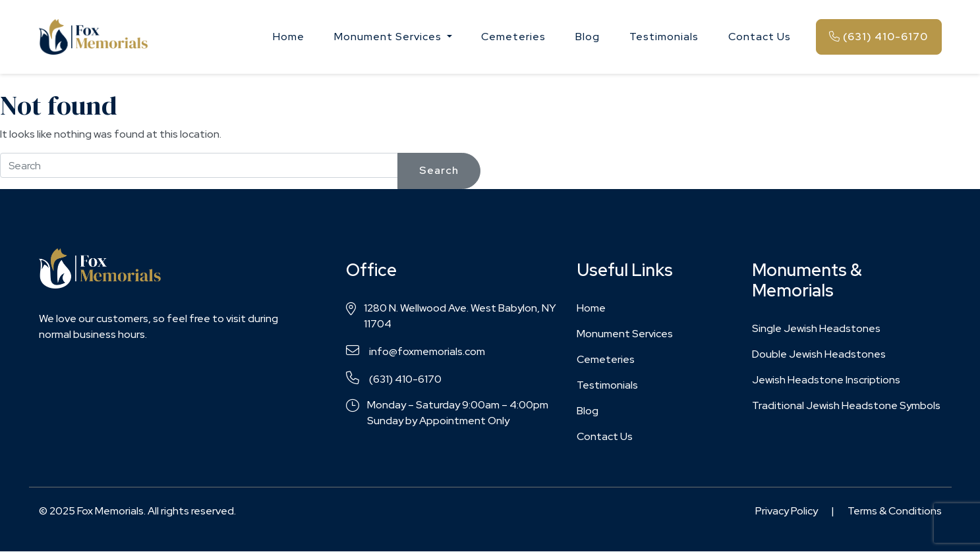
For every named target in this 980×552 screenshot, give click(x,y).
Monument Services (625, 334)
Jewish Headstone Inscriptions (826, 380)
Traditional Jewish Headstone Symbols (846, 405)
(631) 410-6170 (879, 37)
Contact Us (760, 37)
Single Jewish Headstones (816, 328)
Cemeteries (513, 37)
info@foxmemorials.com (416, 351)
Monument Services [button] (389, 37)
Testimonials (664, 37)
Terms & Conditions (895, 511)
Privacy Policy (787, 511)
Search (439, 170)
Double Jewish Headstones (819, 354)
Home (289, 37)
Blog (588, 37)
